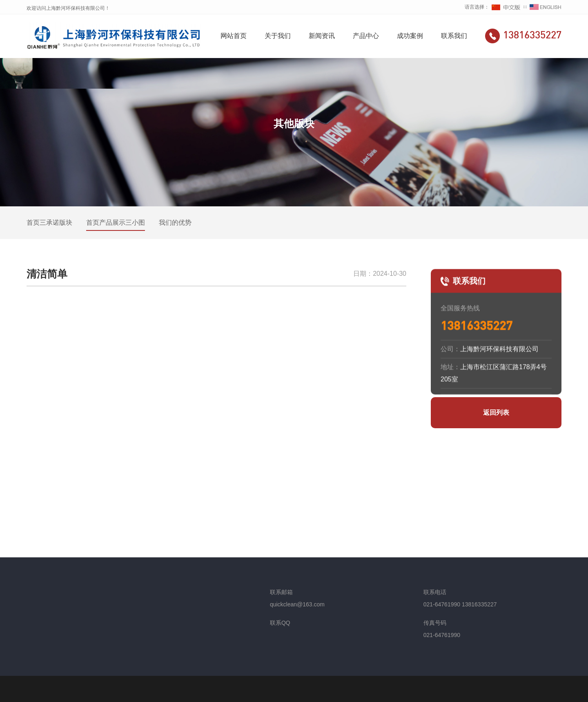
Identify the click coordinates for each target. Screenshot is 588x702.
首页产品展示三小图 (116, 222)
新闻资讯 (322, 36)
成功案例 (410, 36)
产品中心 (366, 36)
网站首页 (234, 36)
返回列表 (496, 412)
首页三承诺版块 (49, 222)
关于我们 (278, 36)
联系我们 (454, 36)
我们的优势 (175, 222)
